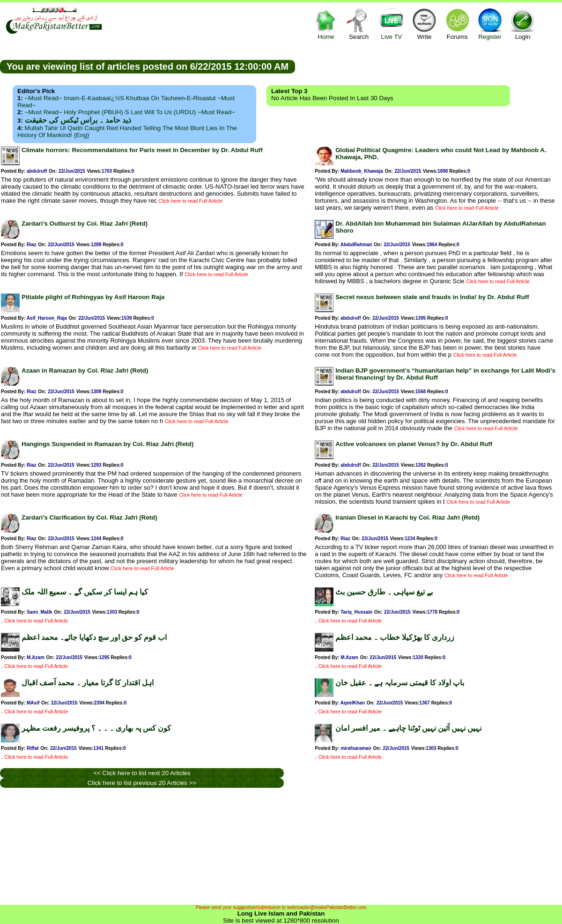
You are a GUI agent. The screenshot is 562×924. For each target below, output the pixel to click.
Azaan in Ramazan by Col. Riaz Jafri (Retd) (85, 370)
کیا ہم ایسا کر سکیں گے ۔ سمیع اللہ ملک (85, 592)
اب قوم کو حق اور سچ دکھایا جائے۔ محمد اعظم (94, 637)
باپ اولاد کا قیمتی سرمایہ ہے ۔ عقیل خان (400, 683)
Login (523, 24)
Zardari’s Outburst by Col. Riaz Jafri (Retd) (85, 224)
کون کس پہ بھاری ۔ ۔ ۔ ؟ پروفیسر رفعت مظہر (96, 728)
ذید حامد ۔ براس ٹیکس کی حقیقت (78, 120)
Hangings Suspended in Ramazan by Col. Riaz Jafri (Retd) (107, 444)
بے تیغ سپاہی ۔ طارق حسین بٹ (384, 592)
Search (359, 24)
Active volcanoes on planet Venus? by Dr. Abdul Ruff (414, 444)
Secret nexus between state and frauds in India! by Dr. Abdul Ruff (432, 297)
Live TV (392, 24)
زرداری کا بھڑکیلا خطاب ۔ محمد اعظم (395, 637)
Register (490, 24)
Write (424, 24)
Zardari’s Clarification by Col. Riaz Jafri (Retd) (89, 517)
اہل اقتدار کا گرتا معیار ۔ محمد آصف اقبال (88, 683)
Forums (457, 24)
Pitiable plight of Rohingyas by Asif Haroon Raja (93, 297)
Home (326, 24)
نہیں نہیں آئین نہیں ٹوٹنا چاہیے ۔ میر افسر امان (408, 728)
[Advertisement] (157, 846)
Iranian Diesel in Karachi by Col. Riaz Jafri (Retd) (407, 517)
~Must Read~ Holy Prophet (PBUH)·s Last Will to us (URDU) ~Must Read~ (130, 112)
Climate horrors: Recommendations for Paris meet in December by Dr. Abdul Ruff (142, 150)
